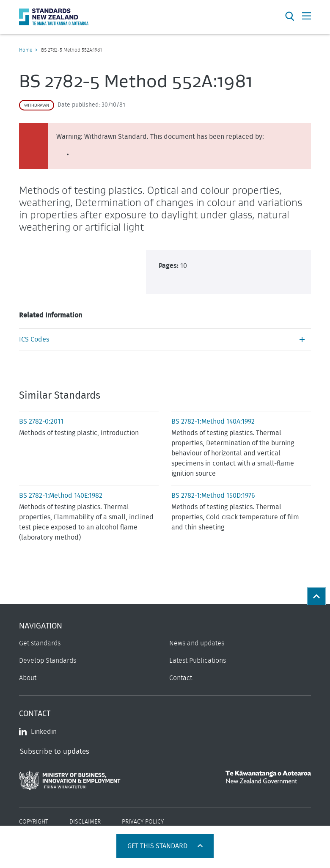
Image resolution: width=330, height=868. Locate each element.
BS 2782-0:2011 (41, 422)
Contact (181, 678)
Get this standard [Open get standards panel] (158, 846)
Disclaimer (85, 822)
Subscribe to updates (55, 751)
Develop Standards (48, 661)
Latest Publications (198, 661)
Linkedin (38, 732)
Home (26, 50)
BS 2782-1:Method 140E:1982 (61, 496)
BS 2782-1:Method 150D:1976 (213, 496)
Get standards (40, 643)
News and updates (197, 643)
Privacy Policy (143, 822)
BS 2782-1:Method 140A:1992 (213, 422)
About (28, 678)
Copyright (34, 822)
